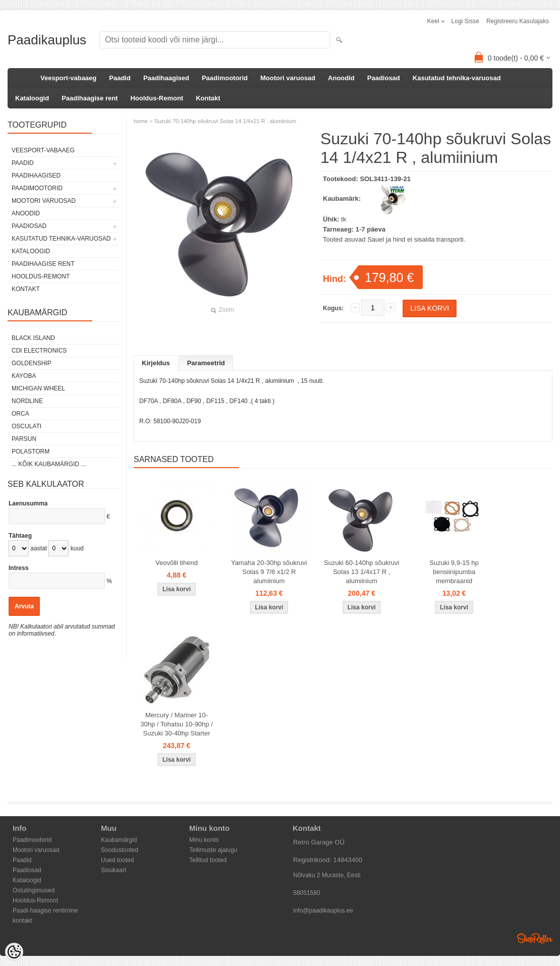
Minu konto (204, 840)
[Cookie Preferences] (14, 952)
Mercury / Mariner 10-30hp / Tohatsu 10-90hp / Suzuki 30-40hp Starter (177, 724)
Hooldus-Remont (157, 98)
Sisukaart (114, 870)
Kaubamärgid (119, 840)
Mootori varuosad (288, 78)
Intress (18, 568)
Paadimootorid (225, 78)
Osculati (26, 426)
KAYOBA (24, 376)
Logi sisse (465, 21)
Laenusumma (28, 503)
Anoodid (341, 78)
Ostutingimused (34, 890)
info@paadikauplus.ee (323, 911)
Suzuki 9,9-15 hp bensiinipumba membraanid (454, 572)
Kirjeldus (156, 363)
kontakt (22, 921)
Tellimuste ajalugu (213, 850)
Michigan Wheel (38, 388)
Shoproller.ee (535, 938)
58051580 (306, 893)
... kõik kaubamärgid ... (49, 464)
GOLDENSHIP (32, 363)
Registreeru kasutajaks (518, 21)
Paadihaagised (166, 78)
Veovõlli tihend (177, 563)
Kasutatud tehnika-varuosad (457, 78)
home (141, 121)
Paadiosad (384, 78)
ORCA (20, 414)
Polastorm (31, 451)
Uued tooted (117, 860)
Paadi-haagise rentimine (45, 911)
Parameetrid (206, 363)
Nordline (27, 401)
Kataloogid (32, 98)
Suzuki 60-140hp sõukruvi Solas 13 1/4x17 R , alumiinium (362, 572)
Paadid (120, 78)
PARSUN (24, 439)
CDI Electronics (39, 351)
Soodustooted (120, 850)
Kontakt (208, 98)
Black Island (33, 338)
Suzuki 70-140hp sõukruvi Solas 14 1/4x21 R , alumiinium (225, 121)
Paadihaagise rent (90, 98)
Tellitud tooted (208, 860)
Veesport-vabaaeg (68, 78)
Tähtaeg (20, 536)
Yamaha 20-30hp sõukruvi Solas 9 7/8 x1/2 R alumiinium (269, 572)
